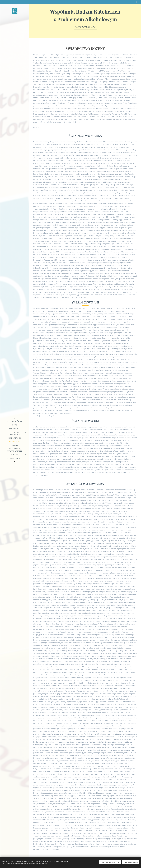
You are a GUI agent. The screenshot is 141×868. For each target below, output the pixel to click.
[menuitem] (15, 421)
